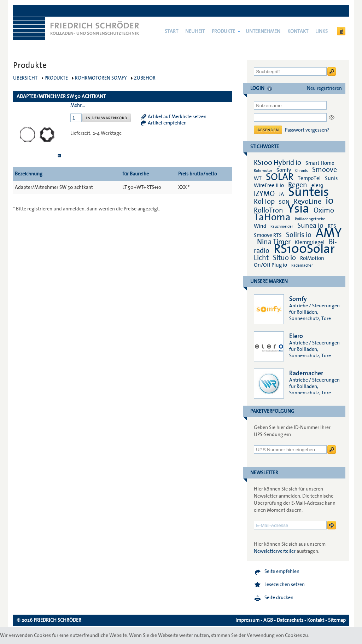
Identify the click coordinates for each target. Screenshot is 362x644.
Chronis (302, 171)
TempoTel (309, 178)
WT (258, 178)
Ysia (298, 209)
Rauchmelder (282, 227)
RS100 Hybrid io (278, 163)
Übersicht (25, 78)
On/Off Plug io (270, 265)
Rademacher (302, 265)
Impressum (247, 620)
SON (284, 202)
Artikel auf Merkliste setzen (177, 117)
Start (171, 31)
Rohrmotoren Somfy (101, 78)
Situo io (284, 258)
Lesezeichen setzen (285, 585)
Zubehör (145, 78)
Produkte (223, 31)
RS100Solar (304, 249)
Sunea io (310, 226)
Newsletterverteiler (275, 551)
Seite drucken (279, 598)
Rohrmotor (263, 171)
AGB (268, 620)
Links (322, 31)
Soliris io (299, 235)
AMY (329, 233)
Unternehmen (263, 31)
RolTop (264, 202)
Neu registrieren (324, 88)
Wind (260, 226)
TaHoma (272, 217)
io (329, 201)
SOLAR (280, 177)
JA (282, 194)
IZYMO (264, 194)
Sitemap (337, 620)
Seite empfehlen (282, 572)
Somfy (284, 170)
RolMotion (312, 258)
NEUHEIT (195, 31)
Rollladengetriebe (310, 219)
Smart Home (320, 163)
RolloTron (268, 210)
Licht (261, 258)
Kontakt (298, 31)
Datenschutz (290, 620)
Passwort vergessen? (307, 130)
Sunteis (308, 192)
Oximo (324, 210)
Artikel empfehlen (167, 123)
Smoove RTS (268, 235)
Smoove (325, 170)
